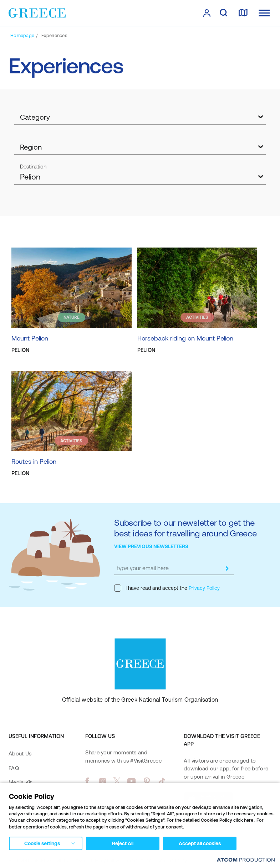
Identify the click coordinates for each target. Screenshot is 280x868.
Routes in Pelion (34, 461)
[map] (243, 13)
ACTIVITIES (197, 317)
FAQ (14, 768)
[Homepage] (22, 35)
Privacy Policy (203, 588)
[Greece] (37, 12)
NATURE (72, 317)
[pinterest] (147, 781)
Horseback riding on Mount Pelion (185, 338)
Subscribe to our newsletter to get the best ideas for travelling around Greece (185, 528)
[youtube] (131, 781)
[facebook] (87, 781)
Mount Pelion (30, 338)
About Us (20, 753)
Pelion (30, 177)
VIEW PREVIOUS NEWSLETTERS (151, 546)
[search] (223, 13)
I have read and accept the (167, 588)
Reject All (123, 843)
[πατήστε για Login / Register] (207, 13)
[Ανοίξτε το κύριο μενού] (264, 13)
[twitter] (117, 781)
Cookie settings (42, 843)
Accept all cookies (200, 843)
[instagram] (103, 781)
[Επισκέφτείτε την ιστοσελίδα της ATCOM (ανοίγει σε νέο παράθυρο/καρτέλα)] (246, 860)
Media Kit (20, 782)
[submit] (227, 568)
